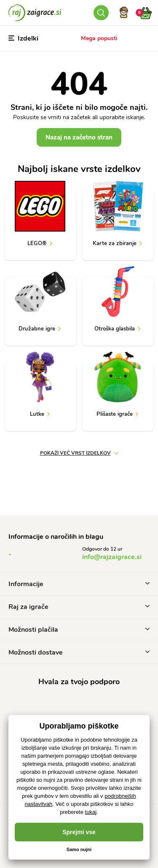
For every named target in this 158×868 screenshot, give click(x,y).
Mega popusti (99, 38)
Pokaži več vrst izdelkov (79, 453)
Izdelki (23, 38)
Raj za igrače (79, 607)
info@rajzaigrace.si (112, 557)
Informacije (79, 584)
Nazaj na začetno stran (79, 137)
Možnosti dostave (79, 652)
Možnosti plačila (79, 630)
